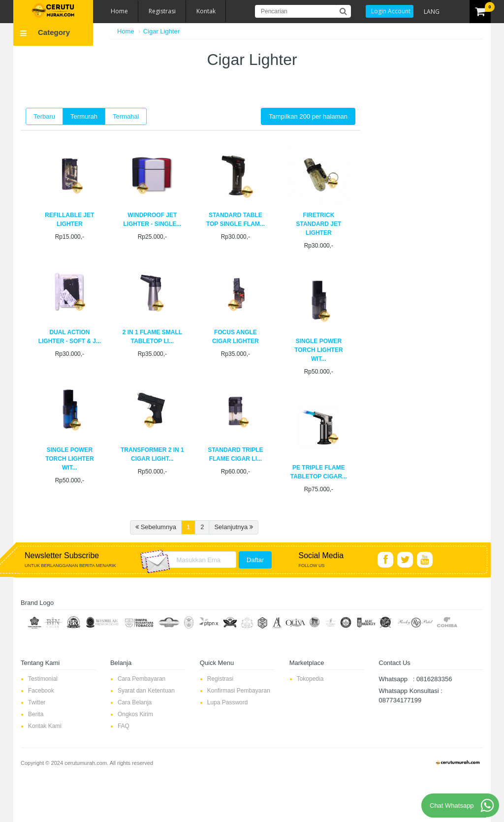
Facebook (41, 691)
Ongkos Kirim (135, 714)
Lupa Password (228, 702)
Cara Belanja (135, 702)
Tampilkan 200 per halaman (308, 116)
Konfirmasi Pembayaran (239, 691)
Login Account (391, 11)
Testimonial (43, 679)
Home (119, 11)
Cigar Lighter (161, 31)
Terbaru (44, 116)
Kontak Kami (45, 726)
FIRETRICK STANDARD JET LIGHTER (318, 224)
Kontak (206, 11)
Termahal (126, 116)
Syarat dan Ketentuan (146, 691)
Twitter (37, 702)
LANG (432, 12)
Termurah (84, 116)
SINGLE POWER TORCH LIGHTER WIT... (318, 350)
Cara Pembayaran (142, 679)
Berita (36, 714)
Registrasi (162, 11)
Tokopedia (310, 679)
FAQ (124, 726)
